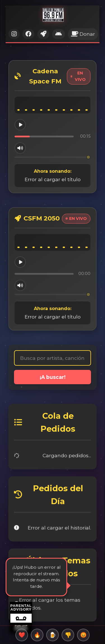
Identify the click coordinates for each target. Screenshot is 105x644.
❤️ (22, 636)
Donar (83, 31)
